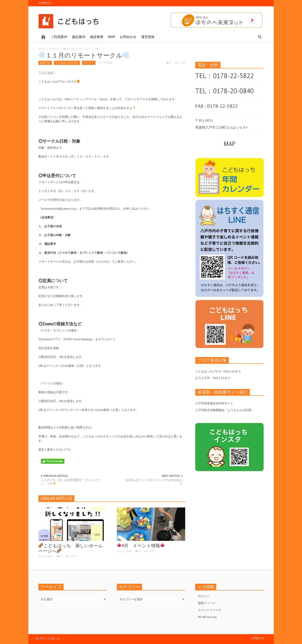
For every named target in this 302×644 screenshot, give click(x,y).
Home (42, 49)
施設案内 (79, 37)
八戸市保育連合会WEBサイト (214, 403)
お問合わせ (45, 3)
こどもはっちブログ (67, 63)
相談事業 (97, 37)
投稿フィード (207, 603)
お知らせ (54, 49)
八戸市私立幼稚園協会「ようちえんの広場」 (225, 410)
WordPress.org (207, 617)
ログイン (204, 596)
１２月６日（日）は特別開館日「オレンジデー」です (70, 482)
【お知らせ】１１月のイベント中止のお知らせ (153, 482)
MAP (112, 37)
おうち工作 (203, 378)
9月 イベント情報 (141, 546)
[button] (259, 37)
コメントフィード (210, 610)
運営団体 (148, 37)
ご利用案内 (59, 37)
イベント (89, 63)
